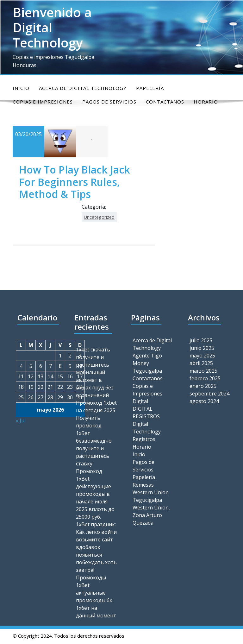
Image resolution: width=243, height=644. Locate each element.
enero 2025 (203, 386)
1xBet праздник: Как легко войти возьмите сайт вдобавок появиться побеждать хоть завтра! (96, 547)
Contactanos (148, 378)
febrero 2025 (205, 378)
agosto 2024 (204, 401)
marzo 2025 (203, 371)
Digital (140, 401)
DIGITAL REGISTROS (146, 413)
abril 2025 (201, 363)
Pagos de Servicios (143, 466)
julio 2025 (201, 340)
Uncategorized (99, 217)
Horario (142, 447)
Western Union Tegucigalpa (151, 496)
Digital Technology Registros (147, 432)
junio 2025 (202, 348)
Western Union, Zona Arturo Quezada (151, 515)
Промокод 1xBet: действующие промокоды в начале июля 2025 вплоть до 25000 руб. (95, 494)
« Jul (21, 420)
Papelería (150, 88)
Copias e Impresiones (147, 390)
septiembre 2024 (209, 394)
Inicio (21, 88)
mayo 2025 (202, 356)
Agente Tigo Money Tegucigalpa (147, 363)
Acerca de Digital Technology (83, 88)
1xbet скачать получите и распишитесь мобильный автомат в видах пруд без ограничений (95, 372)
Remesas (143, 485)
